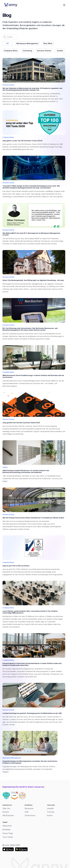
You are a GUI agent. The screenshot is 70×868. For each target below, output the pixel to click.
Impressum (29, 808)
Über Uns (6, 808)
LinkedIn (50, 808)
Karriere (6, 812)
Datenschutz (30, 815)
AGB (27, 812)
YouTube (51, 812)
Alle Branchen (8, 815)
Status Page (8, 833)
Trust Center (8, 837)
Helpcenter (7, 826)
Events (50, 815)
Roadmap (6, 829)
